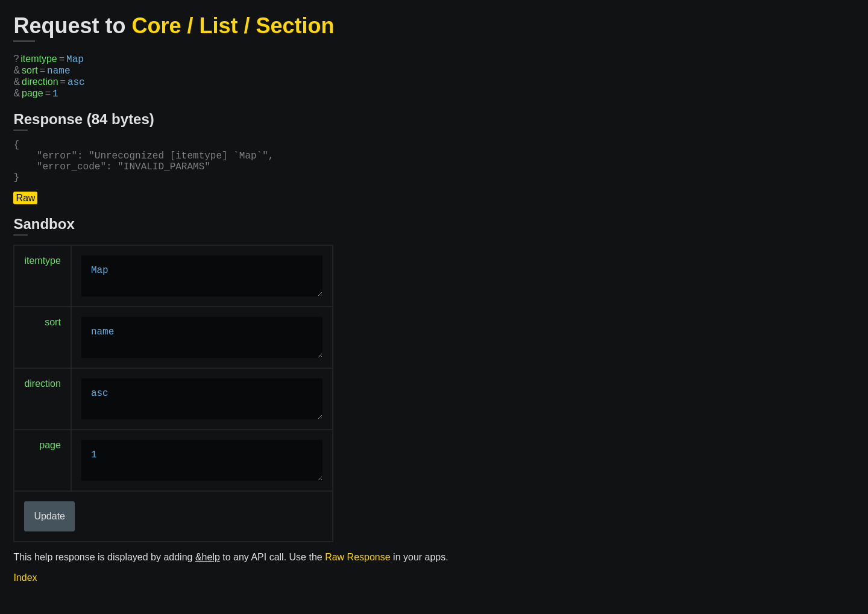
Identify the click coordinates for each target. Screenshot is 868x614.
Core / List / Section (233, 26)
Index (25, 594)
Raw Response (358, 574)
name (202, 354)
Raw (25, 215)
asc (202, 416)
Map (202, 293)
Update (49, 533)
